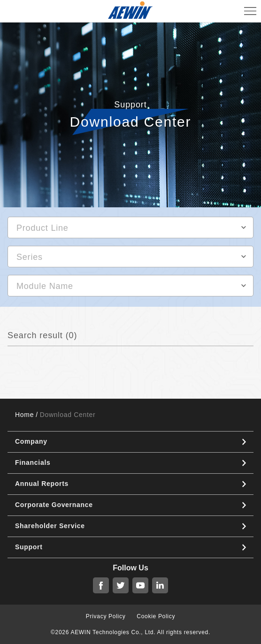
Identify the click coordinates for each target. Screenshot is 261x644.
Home (24, 415)
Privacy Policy (106, 616)
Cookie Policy (156, 616)
